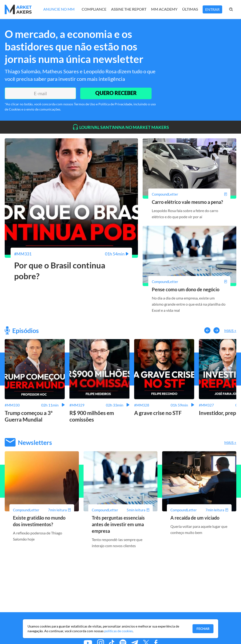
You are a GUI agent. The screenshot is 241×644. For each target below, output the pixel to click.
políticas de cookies (118, 631)
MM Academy (164, 9)
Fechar (203, 629)
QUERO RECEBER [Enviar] (116, 93)
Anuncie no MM (59, 9)
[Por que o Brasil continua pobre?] (71, 254)
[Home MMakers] (18, 9)
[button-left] (207, 330)
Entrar (212, 9)
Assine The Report (129, 9)
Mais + (230, 330)
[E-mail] (40, 93)
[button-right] (217, 330)
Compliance (94, 9)
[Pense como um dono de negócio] (189, 282)
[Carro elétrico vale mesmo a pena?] (189, 194)
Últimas (190, 9)
